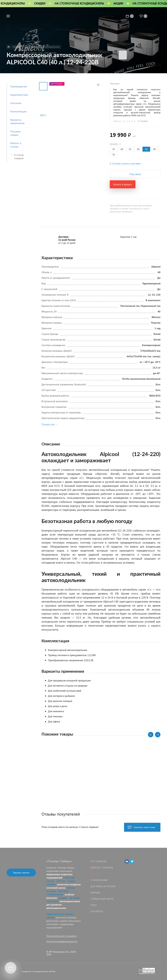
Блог (94, 905)
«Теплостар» (69, 878)
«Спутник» (51, 891)
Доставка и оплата (103, 886)
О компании (99, 880)
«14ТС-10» (61, 881)
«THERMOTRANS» (55, 894)
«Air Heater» (75, 898)
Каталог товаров (102, 868)
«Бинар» (50, 881)
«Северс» (71, 881)
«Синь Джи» (52, 901)
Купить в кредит (123, 184)
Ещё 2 (43, 115)
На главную (99, 861)
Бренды (96, 893)
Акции (95, 874)
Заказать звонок (21, 873)
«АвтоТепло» (64, 891)
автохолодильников (56, 908)
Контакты (97, 911)
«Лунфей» (51, 884)
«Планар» (71, 888)
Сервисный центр (102, 899)
